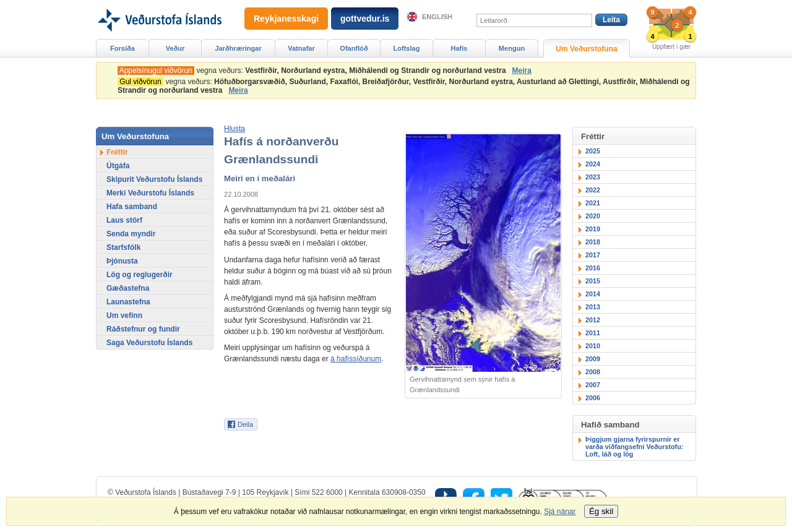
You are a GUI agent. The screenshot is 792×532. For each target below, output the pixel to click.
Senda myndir (131, 234)
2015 (593, 281)
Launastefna (128, 302)
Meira (522, 71)
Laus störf (124, 220)
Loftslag (407, 48)
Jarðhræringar (238, 48)
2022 (593, 190)
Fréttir (117, 152)
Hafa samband (132, 207)
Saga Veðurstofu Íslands (149, 343)
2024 (593, 164)
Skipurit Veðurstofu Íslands (154, 179)
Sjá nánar (560, 512)
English (437, 17)
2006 (593, 398)
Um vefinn (124, 315)
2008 (593, 372)
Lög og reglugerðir (140, 275)
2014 (593, 294)
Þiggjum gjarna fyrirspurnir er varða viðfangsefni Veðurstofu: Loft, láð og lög (634, 447)
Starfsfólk (123, 247)
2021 (593, 203)
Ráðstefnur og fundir (143, 329)
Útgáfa (118, 166)
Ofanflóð (354, 48)
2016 (593, 268)
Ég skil (601, 511)
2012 (593, 320)
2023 (593, 177)
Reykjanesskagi (286, 19)
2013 (593, 307)
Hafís (459, 48)
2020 (593, 216)
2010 (593, 346)
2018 (593, 242)
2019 (593, 229)
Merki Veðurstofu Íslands (150, 193)
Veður (175, 48)
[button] (235, 129)
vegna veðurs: (314, 71)
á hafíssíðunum (356, 359)
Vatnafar (301, 48)
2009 (593, 359)
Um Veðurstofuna (586, 49)
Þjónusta (122, 261)
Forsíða (123, 48)
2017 (593, 255)
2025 (593, 151)
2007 (593, 385)
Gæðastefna (128, 288)
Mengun (512, 48)
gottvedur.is (365, 19)
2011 (593, 333)
